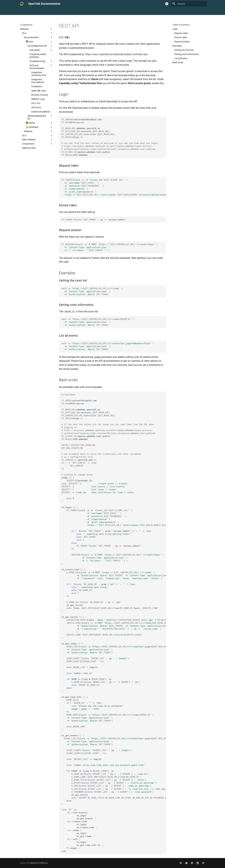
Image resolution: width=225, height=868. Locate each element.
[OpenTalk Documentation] (22, 4)
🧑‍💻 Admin (58, 11)
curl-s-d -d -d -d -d (114, 187)
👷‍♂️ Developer (72, 11)
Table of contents (181, 25)
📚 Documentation (29, 11)
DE (62, 37)
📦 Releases (88, 11)
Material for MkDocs (39, 863)
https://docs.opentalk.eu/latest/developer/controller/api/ (117, 54)
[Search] (189, 4)
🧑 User (46, 11)
